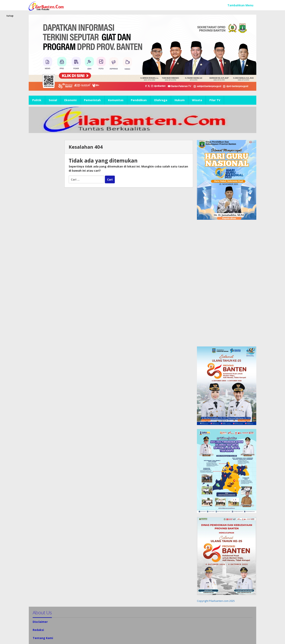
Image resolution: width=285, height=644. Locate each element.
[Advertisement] (45, 199)
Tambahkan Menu (240, 5)
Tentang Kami (43, 638)
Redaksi (38, 630)
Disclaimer (40, 622)
